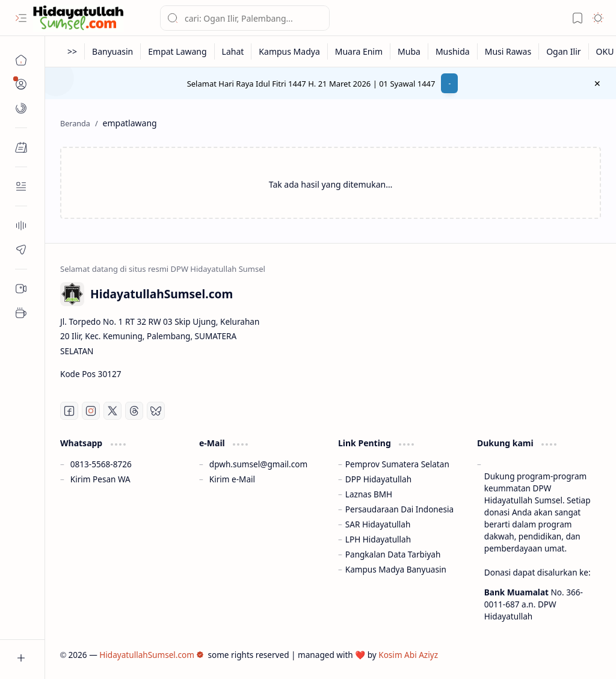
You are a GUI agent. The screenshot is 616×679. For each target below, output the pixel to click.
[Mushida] (453, 51)
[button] (21, 18)
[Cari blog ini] (245, 18)
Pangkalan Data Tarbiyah (393, 554)
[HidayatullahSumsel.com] (78, 18)
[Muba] (409, 51)
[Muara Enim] (359, 51)
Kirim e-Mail (232, 479)
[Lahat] (233, 51)
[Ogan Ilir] (564, 51)
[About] (21, 226)
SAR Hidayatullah (378, 524)
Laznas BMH (369, 494)
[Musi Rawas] (508, 51)
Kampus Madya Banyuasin (396, 569)
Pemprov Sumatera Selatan (397, 464)
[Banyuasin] (113, 51)
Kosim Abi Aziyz (408, 655)
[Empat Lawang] (177, 51)
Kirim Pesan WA (100, 479)
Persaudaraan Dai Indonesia (399, 509)
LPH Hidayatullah (378, 539)
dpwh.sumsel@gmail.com (258, 464)
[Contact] (21, 186)
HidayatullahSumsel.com (152, 655)
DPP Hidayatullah (378, 479)
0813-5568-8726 (101, 464)
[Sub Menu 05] (21, 289)
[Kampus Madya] (289, 51)
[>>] (72, 51)
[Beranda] (21, 60)
